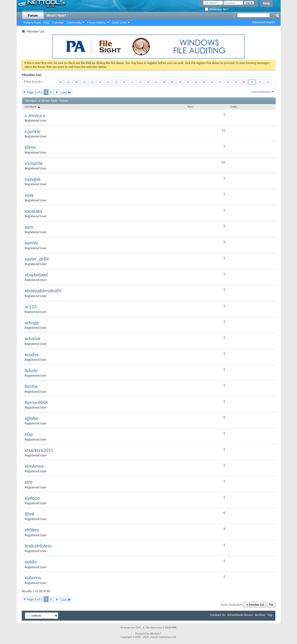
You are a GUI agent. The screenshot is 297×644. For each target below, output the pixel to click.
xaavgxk (33, 179)
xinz (29, 482)
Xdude (31, 370)
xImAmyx (34, 466)
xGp (29, 434)
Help (266, 3)
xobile (31, 562)
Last (66, 92)
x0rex (30, 147)
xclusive (33, 338)
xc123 (31, 307)
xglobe (32, 418)
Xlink (30, 514)
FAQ (46, 22)
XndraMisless (38, 546)
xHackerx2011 (39, 450)
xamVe (32, 243)
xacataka (34, 211)
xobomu (33, 578)
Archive (260, 615)
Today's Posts (32, 22)
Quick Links (119, 22)
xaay (29, 195)
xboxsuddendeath (43, 291)
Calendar (58, 22)
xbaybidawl (36, 275)
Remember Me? (216, 9)
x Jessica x (35, 115)
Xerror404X (36, 402)
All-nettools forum (240, 615)
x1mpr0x (34, 163)
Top (271, 605)
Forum (33, 16)
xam (29, 227)
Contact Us (218, 615)
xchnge (32, 323)
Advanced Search (264, 22)
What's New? (56, 16)
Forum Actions (96, 22)
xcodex (32, 355)
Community (74, 22)
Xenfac (32, 386)
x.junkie (33, 131)
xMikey (32, 530)
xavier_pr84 (37, 259)
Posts (190, 107)
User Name (33, 107)
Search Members (261, 92)
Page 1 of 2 (35, 92)
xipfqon (32, 498)
